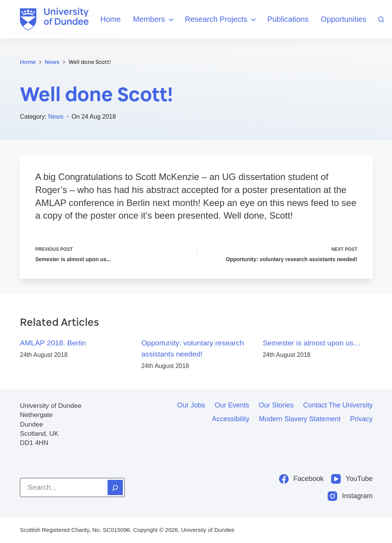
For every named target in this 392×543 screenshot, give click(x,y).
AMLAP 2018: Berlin (53, 343)
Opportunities (344, 19)
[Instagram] (350, 496)
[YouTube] (352, 479)
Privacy (362, 419)
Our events (232, 405)
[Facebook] (301, 479)
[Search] (381, 19)
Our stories (276, 405)
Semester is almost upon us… (312, 343)
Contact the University (338, 405)
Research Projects (221, 20)
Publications (288, 19)
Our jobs (191, 405)
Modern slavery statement (300, 419)
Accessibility (230, 419)
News (56, 117)
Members (154, 20)
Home (110, 19)
